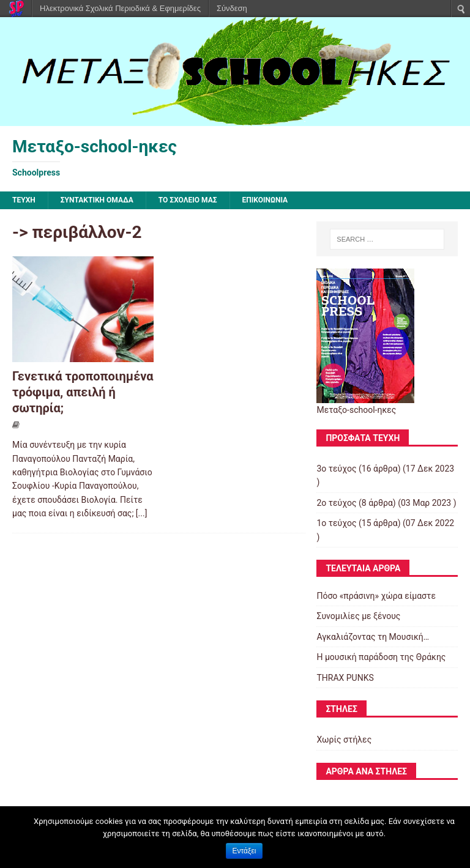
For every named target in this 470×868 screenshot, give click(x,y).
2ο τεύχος (336, 503)
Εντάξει (244, 851)
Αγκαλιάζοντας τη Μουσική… (373, 637)
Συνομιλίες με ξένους (358, 616)
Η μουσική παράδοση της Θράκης (381, 657)
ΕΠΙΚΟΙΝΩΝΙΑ (265, 200)
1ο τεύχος (336, 523)
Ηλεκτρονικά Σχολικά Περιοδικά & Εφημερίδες (120, 8)
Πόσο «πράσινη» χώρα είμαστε (376, 596)
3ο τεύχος (336, 469)
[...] (142, 513)
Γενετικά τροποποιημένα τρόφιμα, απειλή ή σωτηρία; (83, 392)
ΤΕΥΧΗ (24, 200)
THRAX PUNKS (345, 678)
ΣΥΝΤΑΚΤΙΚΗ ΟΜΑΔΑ (97, 200)
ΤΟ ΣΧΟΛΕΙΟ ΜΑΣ (188, 200)
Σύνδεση (232, 8)
